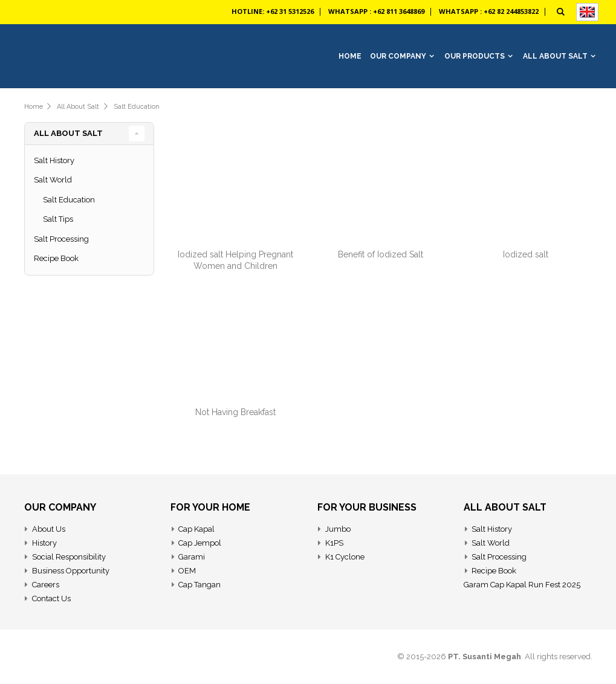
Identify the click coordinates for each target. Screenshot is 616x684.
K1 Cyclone (345, 557)
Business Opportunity (71, 571)
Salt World (53, 180)
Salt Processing (61, 239)
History (44, 543)
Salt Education (137, 107)
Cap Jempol (200, 543)
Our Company (398, 56)
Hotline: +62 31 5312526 (273, 11)
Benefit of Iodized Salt (381, 254)
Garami (192, 557)
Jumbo (338, 529)
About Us (49, 529)
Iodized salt (526, 254)
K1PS (334, 543)
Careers (46, 585)
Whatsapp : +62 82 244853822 (489, 11)
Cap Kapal (196, 529)
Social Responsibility (69, 557)
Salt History (54, 160)
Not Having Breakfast (235, 412)
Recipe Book (56, 258)
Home (34, 107)
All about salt (78, 107)
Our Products (475, 56)
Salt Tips (58, 219)
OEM (187, 571)
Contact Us (51, 598)
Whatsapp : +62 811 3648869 (376, 11)
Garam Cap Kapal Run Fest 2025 (522, 585)
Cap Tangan (199, 585)
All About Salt (555, 56)
